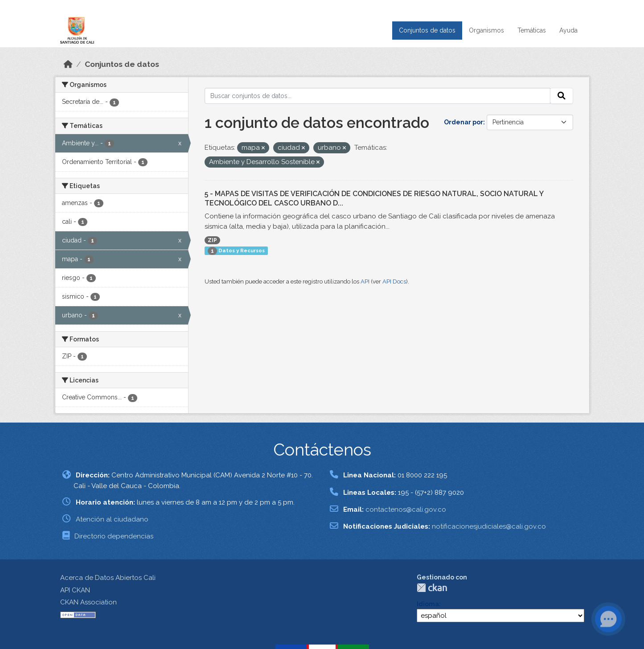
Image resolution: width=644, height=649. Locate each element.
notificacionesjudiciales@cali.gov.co (489, 526)
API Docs (394, 281)
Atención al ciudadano (112, 519)
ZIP (212, 240)
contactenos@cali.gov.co (406, 509)
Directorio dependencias (114, 536)
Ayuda (568, 30)
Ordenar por (464, 122)
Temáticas (532, 30)
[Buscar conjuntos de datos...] (377, 96)
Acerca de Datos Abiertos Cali (108, 578)
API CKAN (75, 590)
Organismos (486, 30)
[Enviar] (562, 96)
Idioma (428, 604)
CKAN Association (88, 602)
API (365, 281)
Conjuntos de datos (427, 30)
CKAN (432, 588)
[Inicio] (68, 64)
